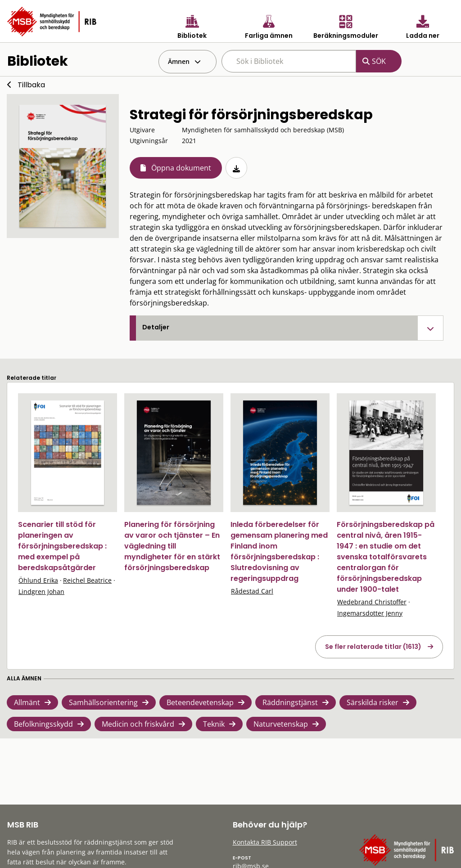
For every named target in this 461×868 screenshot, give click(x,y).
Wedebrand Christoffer (372, 602)
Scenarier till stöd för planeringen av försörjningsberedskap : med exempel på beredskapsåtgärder (62, 546)
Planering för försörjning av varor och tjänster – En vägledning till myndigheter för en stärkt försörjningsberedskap (172, 546)
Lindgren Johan (41, 591)
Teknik (214, 724)
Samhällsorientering (103, 702)
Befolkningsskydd (43, 724)
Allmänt (27, 702)
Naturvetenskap (281, 724)
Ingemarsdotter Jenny (370, 613)
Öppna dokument (181, 168)
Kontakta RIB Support (265, 842)
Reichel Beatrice (87, 580)
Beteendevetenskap (200, 702)
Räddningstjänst (290, 702)
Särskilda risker (373, 702)
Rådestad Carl (252, 591)
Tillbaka (31, 85)
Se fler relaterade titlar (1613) (373, 647)
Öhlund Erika (38, 580)
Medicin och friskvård (138, 724)
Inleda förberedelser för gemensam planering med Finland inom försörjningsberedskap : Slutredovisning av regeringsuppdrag (279, 551)
